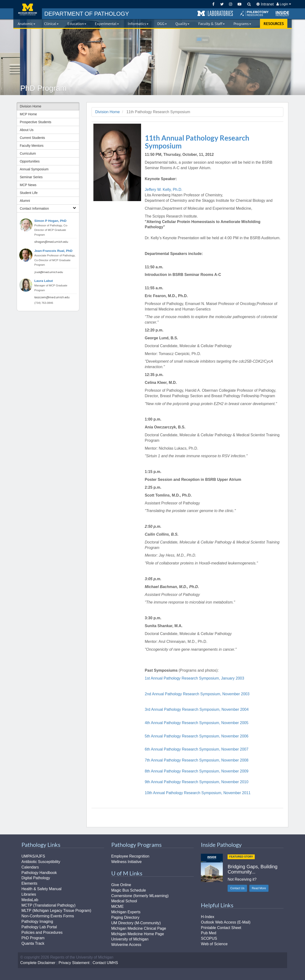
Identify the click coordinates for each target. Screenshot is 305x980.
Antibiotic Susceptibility (41, 862)
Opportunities (30, 161)
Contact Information (48, 208)
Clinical (51, 24)
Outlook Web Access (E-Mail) (226, 922)
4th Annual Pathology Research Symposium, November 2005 (197, 723)
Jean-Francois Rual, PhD (53, 251)
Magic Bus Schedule (129, 890)
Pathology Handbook (39, 873)
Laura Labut (44, 281)
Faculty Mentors (32, 146)
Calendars (30, 867)
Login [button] (284, 4)
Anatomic (26, 24)
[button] (215, 14)
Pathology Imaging (37, 922)
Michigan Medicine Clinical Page (139, 928)
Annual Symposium (34, 169)
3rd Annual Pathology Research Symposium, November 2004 (197, 709)
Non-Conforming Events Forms (48, 916)
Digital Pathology (36, 878)
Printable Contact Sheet (221, 928)
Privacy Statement (74, 963)
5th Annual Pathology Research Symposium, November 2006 (197, 736)
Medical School (124, 901)
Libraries (29, 894)
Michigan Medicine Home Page (138, 934)
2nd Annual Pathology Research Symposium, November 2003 (197, 694)
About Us (27, 130)
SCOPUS (209, 938)
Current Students (32, 138)
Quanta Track (33, 943)
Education (77, 24)
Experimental (107, 24)
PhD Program (33, 938)
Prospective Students (36, 122)
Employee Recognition (130, 856)
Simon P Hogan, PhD (50, 221)
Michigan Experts (126, 912)
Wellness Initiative (127, 862)
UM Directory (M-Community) (136, 923)
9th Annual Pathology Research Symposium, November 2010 (197, 782)
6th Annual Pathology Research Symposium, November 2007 (197, 749)
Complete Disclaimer (38, 963)
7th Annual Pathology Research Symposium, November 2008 (197, 760)
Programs (242, 24)
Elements (29, 883)
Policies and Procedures (42, 932)
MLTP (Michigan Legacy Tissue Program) (56, 911)
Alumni (25, 201)
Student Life (29, 193)
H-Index (208, 917)
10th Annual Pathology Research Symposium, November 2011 (198, 793)
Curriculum (28, 153)
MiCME (117, 906)
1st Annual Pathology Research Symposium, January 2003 (195, 678)
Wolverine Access (126, 945)
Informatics (138, 24)
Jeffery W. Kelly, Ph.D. (164, 190)
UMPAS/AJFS (33, 856)
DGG (162, 24)
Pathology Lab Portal (39, 927)
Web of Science (214, 944)
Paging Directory (125, 917)
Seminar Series (31, 177)
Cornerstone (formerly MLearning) (140, 896)
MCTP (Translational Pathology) (48, 905)
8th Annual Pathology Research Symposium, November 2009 (197, 771)
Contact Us (237, 888)
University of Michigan (130, 939)
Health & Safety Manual (41, 889)
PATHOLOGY (87, 14)
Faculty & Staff (211, 24)
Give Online (121, 885)
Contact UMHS (105, 963)
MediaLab (30, 900)
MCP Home (28, 114)
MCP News (28, 185)
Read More (259, 888)
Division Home (30, 106)
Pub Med (208, 933)
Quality (182, 24)
